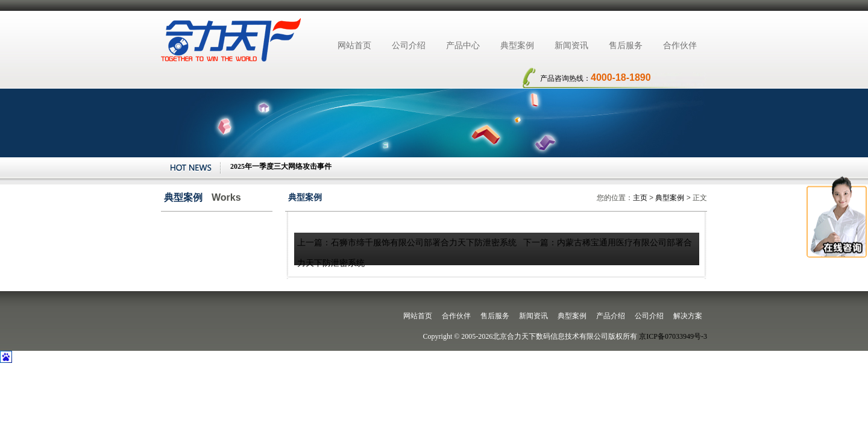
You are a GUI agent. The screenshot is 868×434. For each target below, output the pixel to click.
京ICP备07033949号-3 (673, 336)
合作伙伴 (680, 46)
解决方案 (688, 316)
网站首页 (354, 46)
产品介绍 (611, 316)
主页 (640, 198)
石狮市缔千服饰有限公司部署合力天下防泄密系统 (424, 243)
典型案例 (517, 46)
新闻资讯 (571, 46)
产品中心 (463, 46)
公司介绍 (409, 46)
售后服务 (626, 46)
